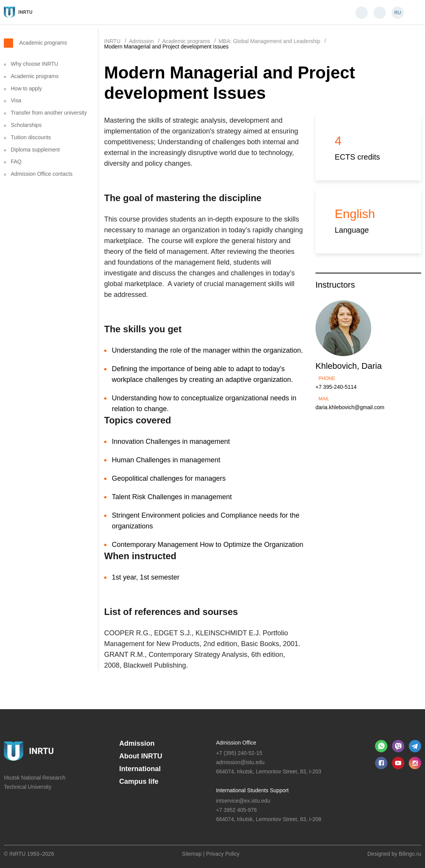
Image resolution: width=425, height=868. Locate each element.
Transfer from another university (49, 113)
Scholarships (26, 125)
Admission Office (236, 743)
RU (398, 13)
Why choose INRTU (34, 64)
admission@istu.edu (240, 762)
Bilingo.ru (410, 854)
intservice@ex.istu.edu (243, 801)
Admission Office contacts (42, 174)
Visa (16, 100)
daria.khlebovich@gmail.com (350, 407)
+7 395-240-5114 (336, 387)
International (140, 769)
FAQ (16, 162)
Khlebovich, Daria (349, 366)
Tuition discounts (31, 137)
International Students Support (252, 790)
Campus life (139, 781)
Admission (137, 743)
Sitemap (192, 854)
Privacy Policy (223, 854)
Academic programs (43, 42)
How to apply (26, 88)
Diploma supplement (35, 150)
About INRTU (141, 756)
